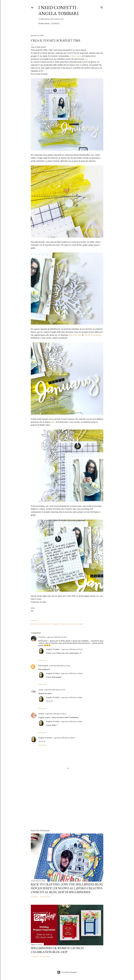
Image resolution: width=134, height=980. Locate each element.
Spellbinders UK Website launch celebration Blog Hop (57, 950)
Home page (44, 24)
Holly (53, 422)
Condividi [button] (34, 620)
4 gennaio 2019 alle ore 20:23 (72, 649)
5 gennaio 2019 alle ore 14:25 (60, 666)
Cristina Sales (75, 56)
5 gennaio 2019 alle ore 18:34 (56, 714)
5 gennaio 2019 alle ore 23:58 (64, 738)
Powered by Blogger (67, 972)
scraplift (80, 624)
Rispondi (42, 660)
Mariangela (43, 666)
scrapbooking (71, 624)
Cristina (42, 637)
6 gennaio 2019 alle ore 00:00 (72, 673)
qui (86, 59)
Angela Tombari (53, 649)
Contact (55, 24)
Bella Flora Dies (75, 335)
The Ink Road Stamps (93, 335)
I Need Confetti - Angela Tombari (58, 10)
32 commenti (45, 897)
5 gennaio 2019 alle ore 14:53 (55, 690)
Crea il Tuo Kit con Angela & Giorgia (52, 624)
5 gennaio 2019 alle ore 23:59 (71, 697)
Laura (41, 690)
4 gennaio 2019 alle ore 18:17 (56, 637)
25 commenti (45, 957)
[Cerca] (102, 7)
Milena (41, 714)
